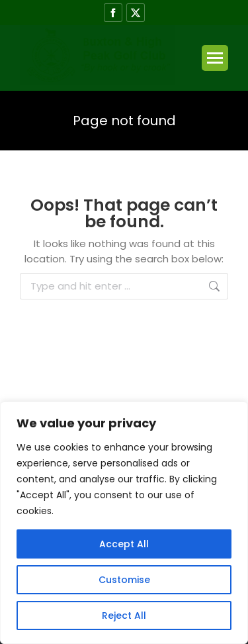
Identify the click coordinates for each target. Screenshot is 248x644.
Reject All (124, 616)
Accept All (124, 544)
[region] (124, 523)
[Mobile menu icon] (215, 58)
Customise (124, 580)
